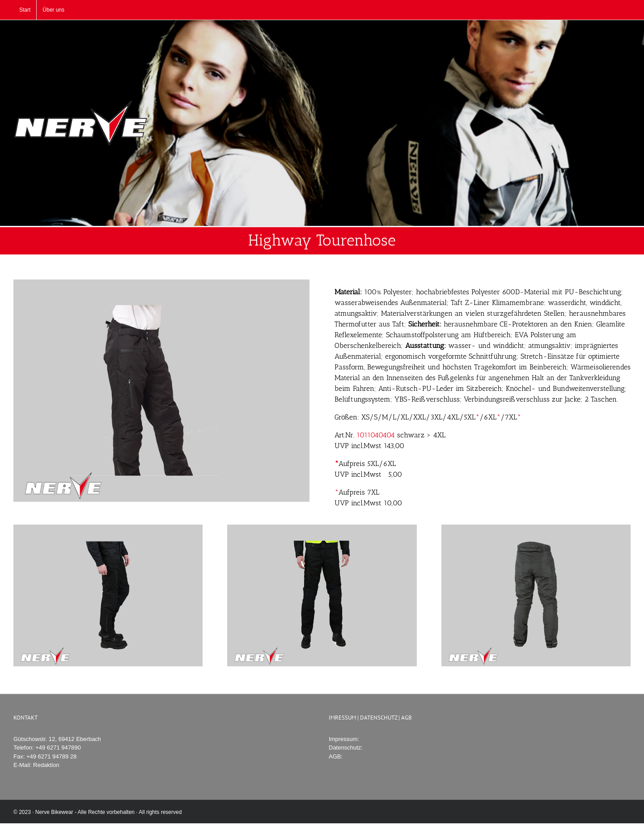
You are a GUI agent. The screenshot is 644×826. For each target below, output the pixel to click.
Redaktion (46, 765)
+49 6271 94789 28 (51, 756)
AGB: (336, 756)
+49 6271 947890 (58, 748)
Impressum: (344, 739)
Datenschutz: (346, 748)
